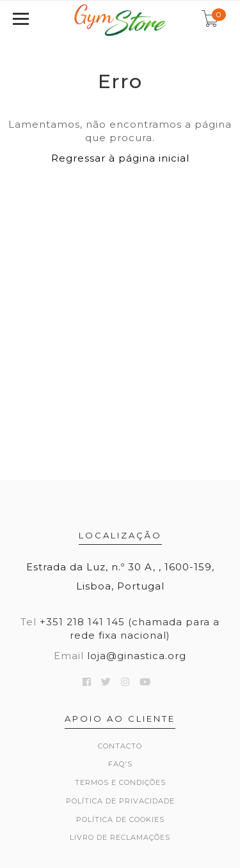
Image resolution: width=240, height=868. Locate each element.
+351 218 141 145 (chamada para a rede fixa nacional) (130, 628)
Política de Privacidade (120, 801)
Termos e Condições (120, 782)
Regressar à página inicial (120, 158)
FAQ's (120, 764)
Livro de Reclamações (120, 837)
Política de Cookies (120, 819)
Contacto (120, 746)
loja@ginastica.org (137, 656)
